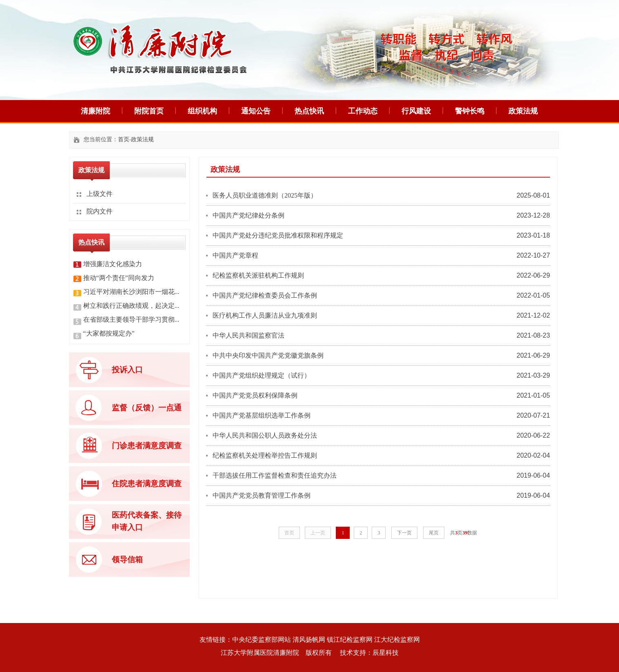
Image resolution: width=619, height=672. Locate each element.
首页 (124, 139)
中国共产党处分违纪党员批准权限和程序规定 (278, 235)
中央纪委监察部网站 (262, 640)
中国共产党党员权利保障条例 (255, 395)
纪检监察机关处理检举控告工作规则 (265, 455)
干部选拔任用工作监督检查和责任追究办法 (275, 475)
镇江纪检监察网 (350, 640)
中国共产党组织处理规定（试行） (262, 375)
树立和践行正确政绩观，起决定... (131, 306)
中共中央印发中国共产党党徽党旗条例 (268, 355)
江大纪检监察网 (397, 640)
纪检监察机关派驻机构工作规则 (258, 275)
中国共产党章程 (235, 255)
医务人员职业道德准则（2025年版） (265, 195)
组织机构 (202, 111)
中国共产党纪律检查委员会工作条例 (265, 295)
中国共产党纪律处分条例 (248, 215)
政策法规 (523, 111)
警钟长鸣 (470, 111)
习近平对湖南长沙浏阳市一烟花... (131, 292)
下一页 (404, 533)
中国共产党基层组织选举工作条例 (262, 415)
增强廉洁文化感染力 (113, 264)
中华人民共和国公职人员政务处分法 (265, 435)
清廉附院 (95, 111)
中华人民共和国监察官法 (248, 335)
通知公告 (256, 111)
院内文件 (100, 211)
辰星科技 (386, 653)
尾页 (434, 533)
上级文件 (100, 194)
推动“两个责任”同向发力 (119, 278)
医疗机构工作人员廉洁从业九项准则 (265, 315)
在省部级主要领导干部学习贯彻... (131, 319)
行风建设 (416, 111)
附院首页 (149, 111)
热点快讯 (309, 111)
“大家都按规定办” (109, 333)
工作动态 (363, 111)
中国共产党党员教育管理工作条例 (262, 495)
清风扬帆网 (309, 640)
